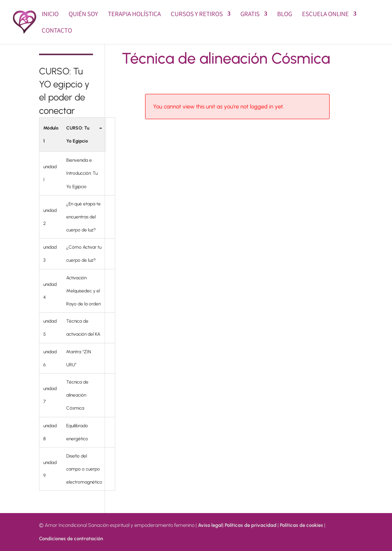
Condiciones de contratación (71, 539)
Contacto (57, 31)
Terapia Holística (134, 15)
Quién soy (83, 15)
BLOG (285, 15)
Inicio (50, 15)
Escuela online (325, 15)
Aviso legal (210, 525)
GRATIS (250, 15)
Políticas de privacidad (251, 525)
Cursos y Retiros (197, 15)
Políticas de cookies (301, 525)
